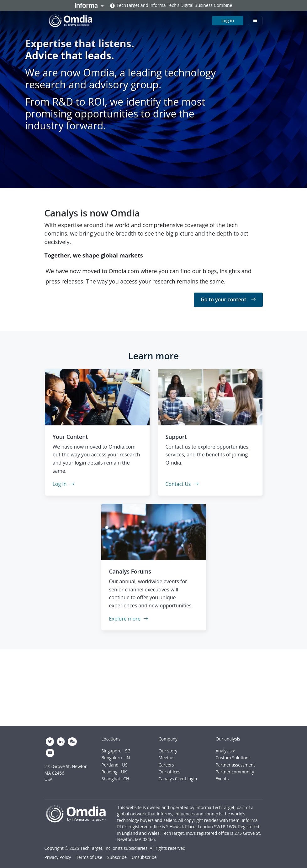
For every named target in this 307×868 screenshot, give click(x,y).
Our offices (169, 772)
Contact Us (182, 484)
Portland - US (115, 765)
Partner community (235, 772)
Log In (64, 484)
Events (222, 779)
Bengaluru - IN (116, 758)
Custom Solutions (233, 758)
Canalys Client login (178, 779)
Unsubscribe (144, 857)
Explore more (129, 619)
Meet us (167, 758)
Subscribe (117, 857)
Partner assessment (236, 765)
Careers (166, 765)
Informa (89, 5)
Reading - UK (114, 772)
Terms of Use (89, 857)
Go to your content (228, 299)
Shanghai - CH (115, 779)
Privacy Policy (58, 857)
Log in (228, 19)
